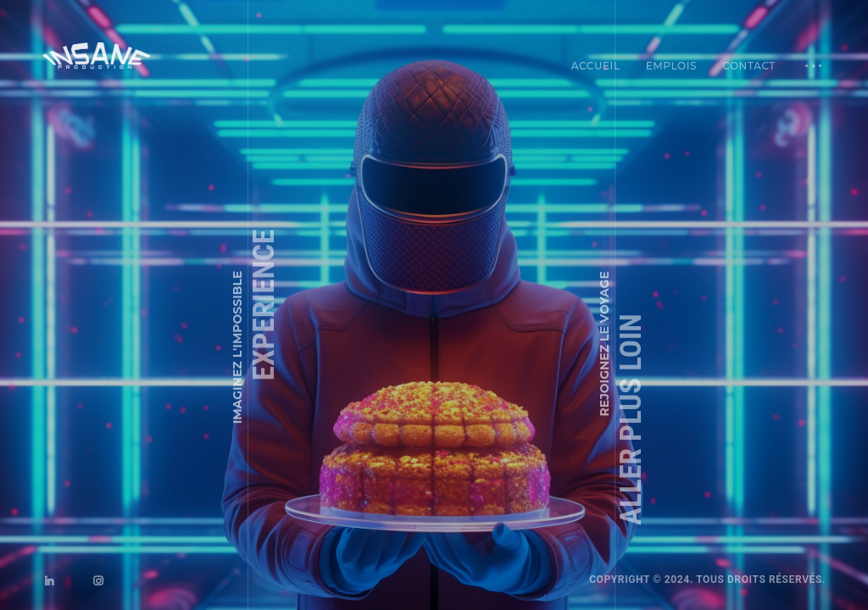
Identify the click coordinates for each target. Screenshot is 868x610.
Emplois (671, 66)
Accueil (596, 66)
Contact (749, 66)
